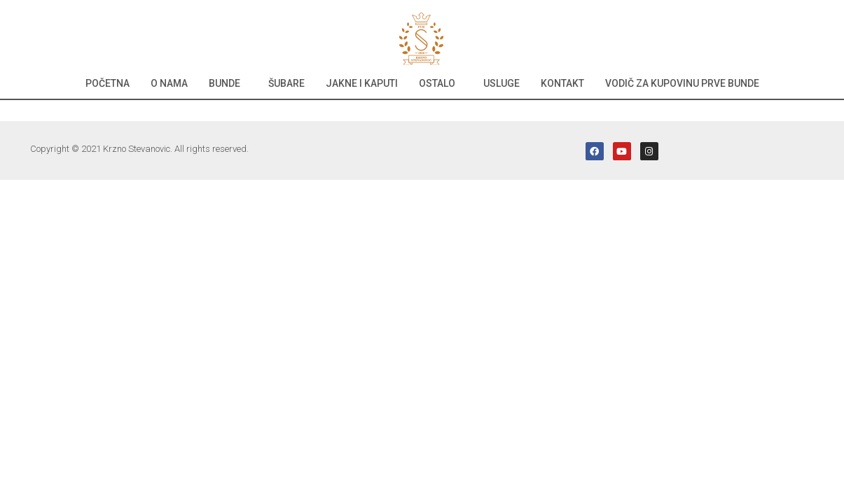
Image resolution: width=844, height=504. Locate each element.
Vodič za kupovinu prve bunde (682, 83)
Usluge (501, 83)
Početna (108, 83)
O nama (169, 83)
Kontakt (562, 83)
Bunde (224, 83)
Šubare (286, 83)
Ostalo (437, 83)
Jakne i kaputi (362, 83)
